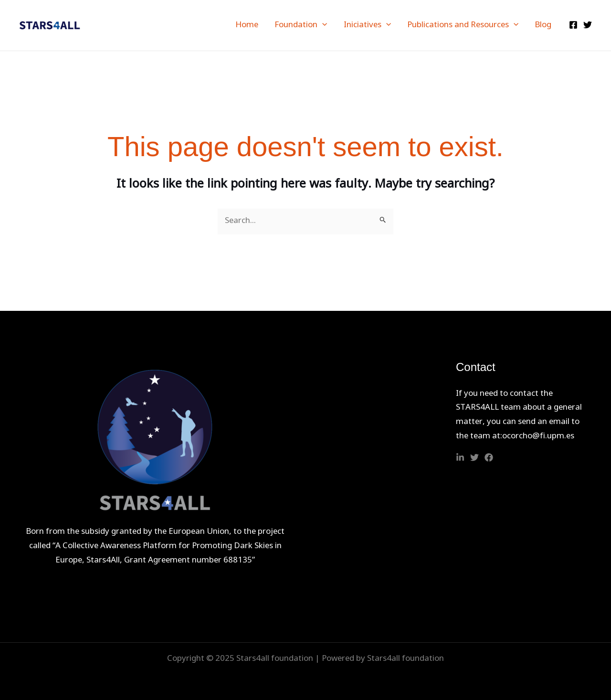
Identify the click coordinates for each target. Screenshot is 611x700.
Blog (543, 25)
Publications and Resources (463, 26)
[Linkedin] (460, 457)
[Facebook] (573, 25)
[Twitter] (588, 25)
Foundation (301, 26)
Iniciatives (367, 26)
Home (247, 25)
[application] (322, 26)
